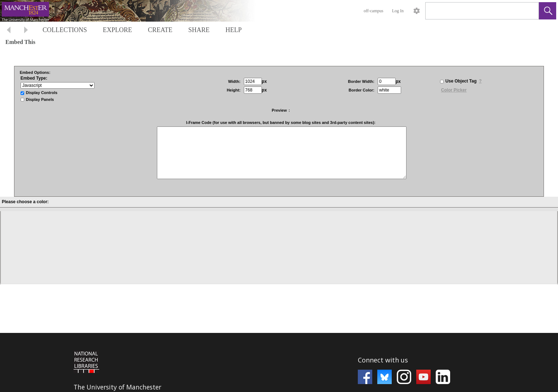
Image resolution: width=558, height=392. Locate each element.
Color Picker (454, 90)
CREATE (160, 30)
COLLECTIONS (65, 30)
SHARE (199, 30)
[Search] (474, 11)
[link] (528, 11)
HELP (234, 30)
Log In (398, 11)
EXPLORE (117, 30)
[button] (548, 11)
